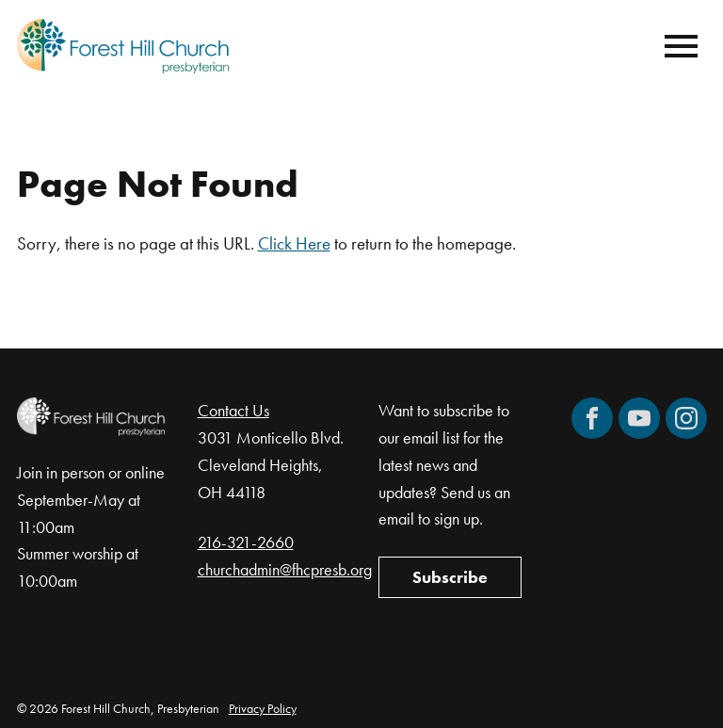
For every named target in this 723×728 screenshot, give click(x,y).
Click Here (294, 243)
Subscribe (450, 577)
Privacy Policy (263, 708)
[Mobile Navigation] (677, 46)
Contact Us (233, 410)
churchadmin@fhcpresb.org (285, 569)
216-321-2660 (246, 542)
